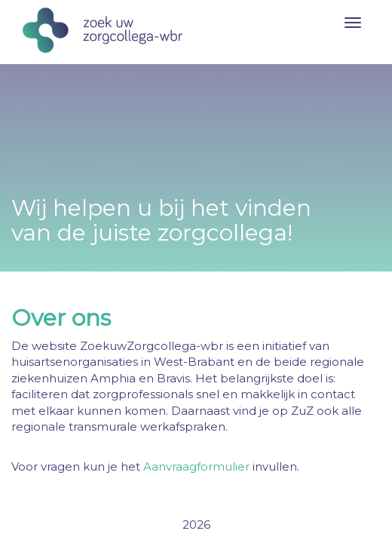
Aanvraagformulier (196, 466)
